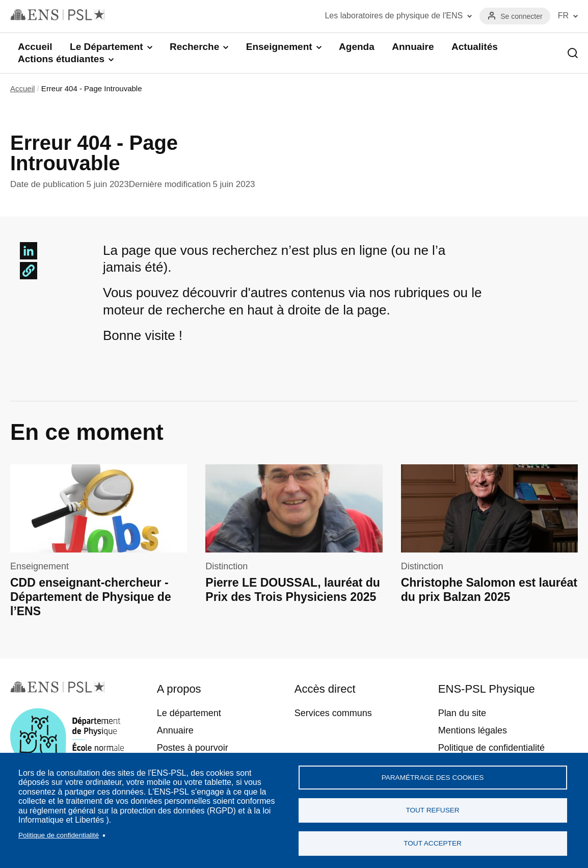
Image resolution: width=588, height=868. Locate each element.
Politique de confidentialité (59, 835)
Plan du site (462, 713)
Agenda (357, 47)
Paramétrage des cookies (433, 777)
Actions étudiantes (61, 59)
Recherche (194, 47)
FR (563, 16)
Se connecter (522, 16)
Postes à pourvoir (193, 748)
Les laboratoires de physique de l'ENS (394, 16)
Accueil (35, 47)
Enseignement (279, 47)
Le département (189, 713)
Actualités (475, 47)
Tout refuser (432, 810)
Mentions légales (473, 730)
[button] (29, 271)
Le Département (106, 47)
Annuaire (413, 47)
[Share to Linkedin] (29, 251)
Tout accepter (433, 843)
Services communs (333, 713)
